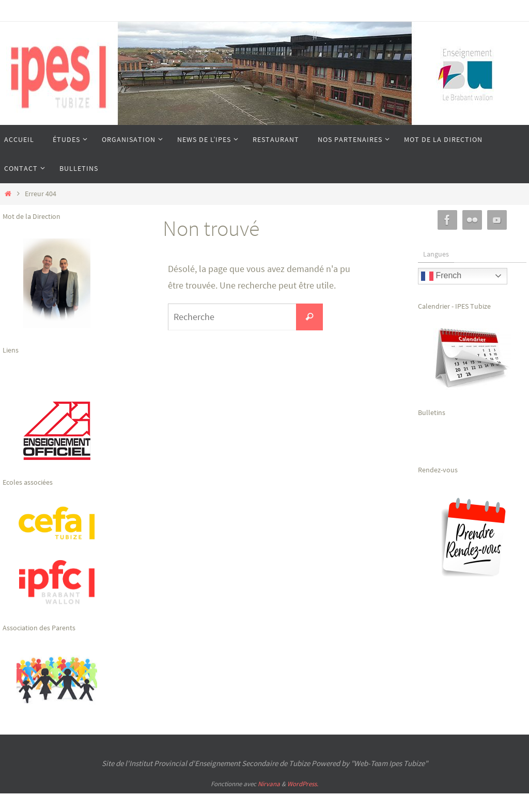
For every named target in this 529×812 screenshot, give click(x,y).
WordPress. (303, 784)
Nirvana (269, 784)
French (441, 276)
